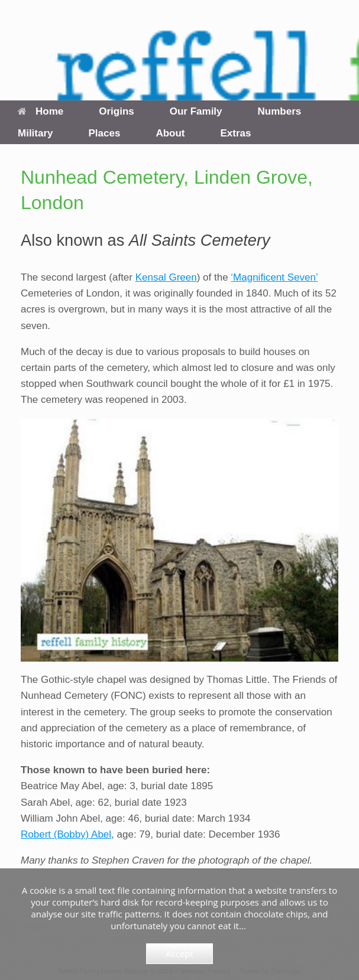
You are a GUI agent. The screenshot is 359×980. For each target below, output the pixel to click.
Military (35, 133)
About (170, 133)
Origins (117, 111)
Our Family (196, 111)
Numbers (280, 111)
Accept (179, 953)
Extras (236, 133)
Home (41, 111)
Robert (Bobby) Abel (66, 834)
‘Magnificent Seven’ (274, 277)
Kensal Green (166, 277)
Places (105, 133)
